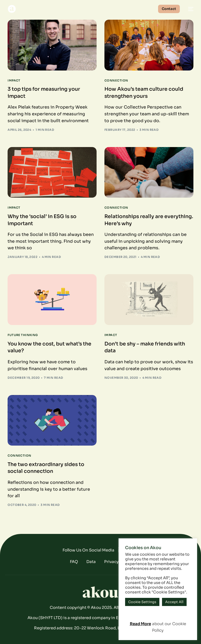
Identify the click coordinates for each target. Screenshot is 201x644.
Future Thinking (23, 335)
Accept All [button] (174, 602)
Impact (14, 81)
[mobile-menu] (189, 9)
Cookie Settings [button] (142, 602)
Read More (140, 624)
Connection (116, 81)
